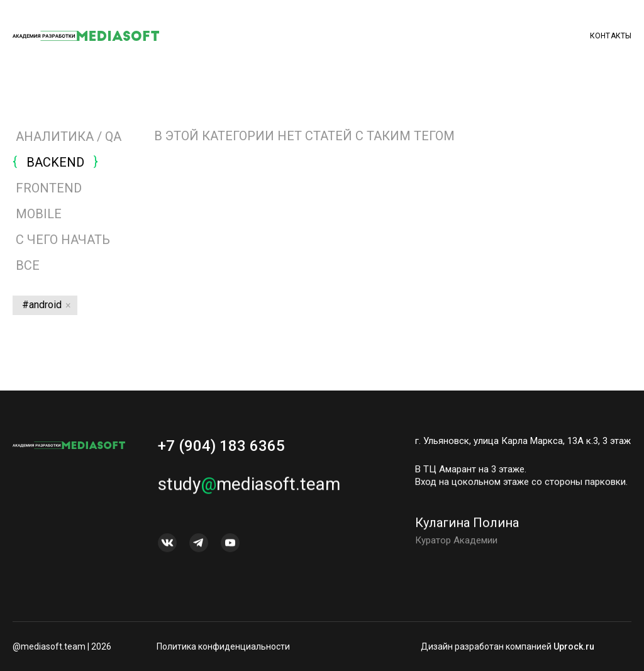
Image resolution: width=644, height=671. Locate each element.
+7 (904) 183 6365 (221, 446)
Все (26, 265)
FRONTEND (49, 188)
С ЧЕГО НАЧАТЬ (63, 240)
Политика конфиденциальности (223, 646)
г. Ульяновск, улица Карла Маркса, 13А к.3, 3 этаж (523, 441)
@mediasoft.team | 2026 (62, 646)
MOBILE (39, 214)
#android (42, 305)
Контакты (611, 36)
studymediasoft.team (249, 488)
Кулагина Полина (467, 526)
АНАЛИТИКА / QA (69, 136)
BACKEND (55, 162)
